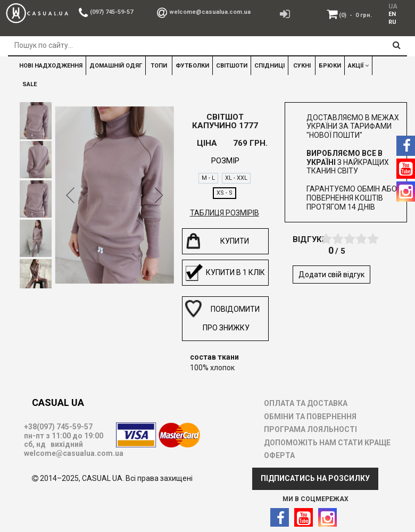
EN (392, 14)
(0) (355, 15)
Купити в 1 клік (225, 272)
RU (392, 22)
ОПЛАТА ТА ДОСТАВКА (306, 403)
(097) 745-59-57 (111, 12)
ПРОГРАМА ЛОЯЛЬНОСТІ (310, 429)
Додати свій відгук (331, 275)
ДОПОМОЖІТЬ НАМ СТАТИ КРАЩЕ (327, 443)
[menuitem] (391, 14)
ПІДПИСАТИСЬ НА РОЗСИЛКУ (315, 478)
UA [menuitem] (392, 6)
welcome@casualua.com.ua (210, 12)
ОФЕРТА (279, 455)
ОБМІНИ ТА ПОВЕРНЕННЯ (310, 417)
